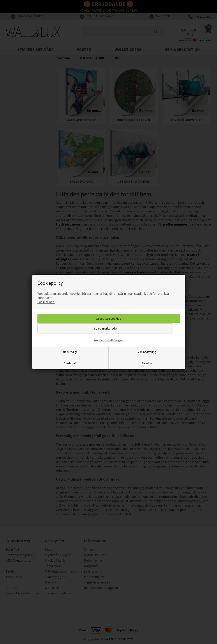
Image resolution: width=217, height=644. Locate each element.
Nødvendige (70, 352)
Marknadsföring (147, 352)
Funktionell (70, 363)
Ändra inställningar (109, 340)
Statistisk (147, 363)
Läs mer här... (46, 302)
